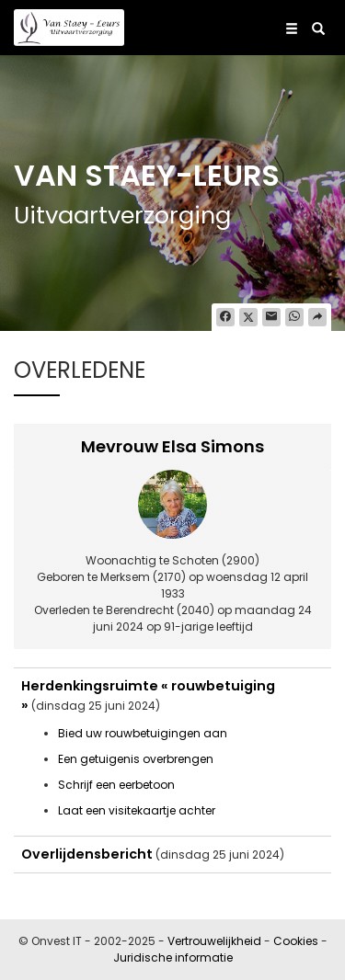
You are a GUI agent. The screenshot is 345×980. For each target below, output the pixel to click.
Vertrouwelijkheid (214, 941)
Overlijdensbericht (87, 854)
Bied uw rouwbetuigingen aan (143, 733)
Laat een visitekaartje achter (137, 810)
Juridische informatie (173, 957)
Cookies (296, 941)
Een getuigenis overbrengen (136, 759)
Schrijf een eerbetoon (116, 785)
